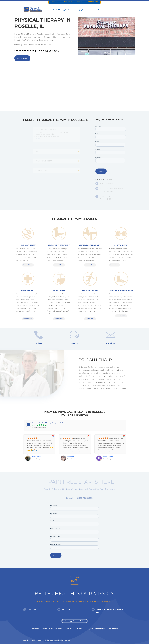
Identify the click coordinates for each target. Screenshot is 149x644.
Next (127, 449)
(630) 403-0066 (51, 51)
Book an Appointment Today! (74, 621)
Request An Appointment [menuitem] (73, 2)
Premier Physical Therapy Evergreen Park (48, 423)
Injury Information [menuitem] (84, 10)
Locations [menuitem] (55, 2)
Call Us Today (22, 58)
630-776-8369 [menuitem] (93, 2)
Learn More (28, 265)
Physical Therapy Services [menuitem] (62, 10)
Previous (22, 449)
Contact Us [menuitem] (102, 10)
